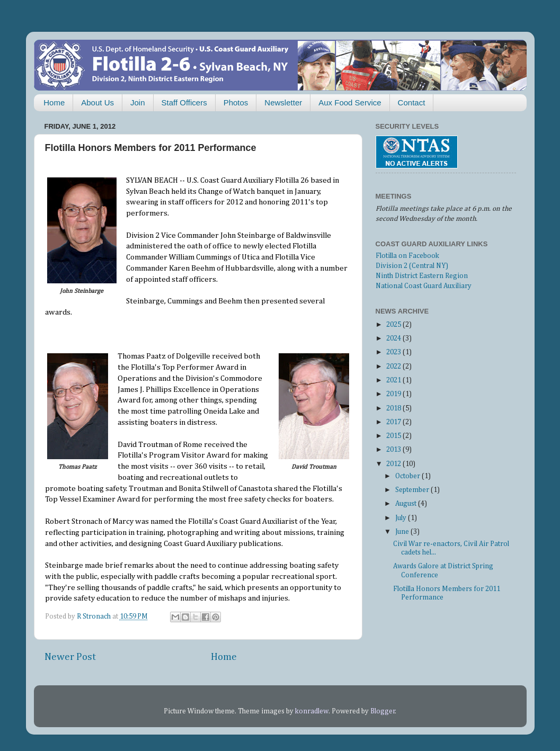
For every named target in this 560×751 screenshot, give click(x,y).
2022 (394, 366)
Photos (236, 102)
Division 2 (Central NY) (412, 266)
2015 (394, 436)
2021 (394, 380)
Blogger (383, 711)
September (413, 490)
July (402, 518)
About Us (97, 102)
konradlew (312, 711)
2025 (394, 325)
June (403, 532)
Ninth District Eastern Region (422, 276)
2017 (394, 422)
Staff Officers (184, 102)
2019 (394, 394)
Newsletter (283, 102)
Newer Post (70, 657)
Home (54, 102)
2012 (394, 464)
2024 (394, 338)
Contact (412, 102)
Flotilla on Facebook (407, 256)
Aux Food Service (350, 102)
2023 (394, 352)
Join (138, 102)
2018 (394, 408)
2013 (394, 450)
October (408, 476)
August (407, 504)
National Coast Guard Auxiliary (424, 286)
